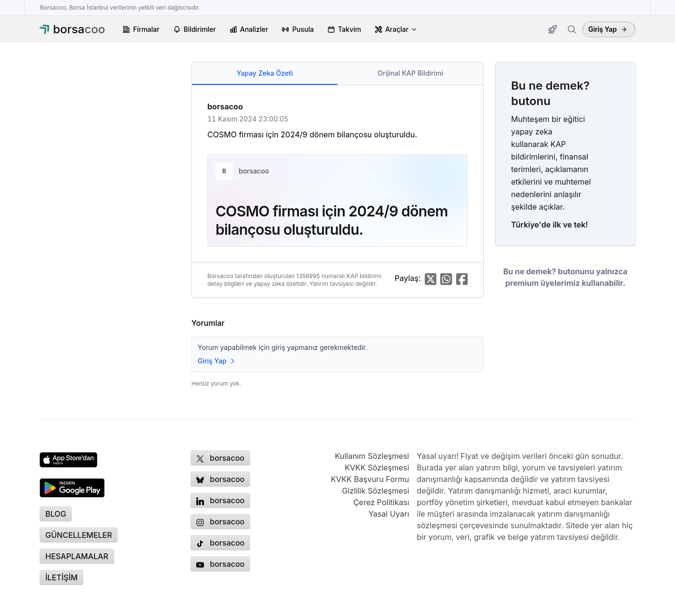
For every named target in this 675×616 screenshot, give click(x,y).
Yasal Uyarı (389, 514)
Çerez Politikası (381, 502)
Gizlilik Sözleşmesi (375, 491)
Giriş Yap (608, 29)
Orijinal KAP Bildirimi (410, 73)
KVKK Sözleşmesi (377, 468)
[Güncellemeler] (553, 29)
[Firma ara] (572, 29)
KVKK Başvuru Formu (370, 479)
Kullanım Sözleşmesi (372, 456)
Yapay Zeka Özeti (265, 73)
